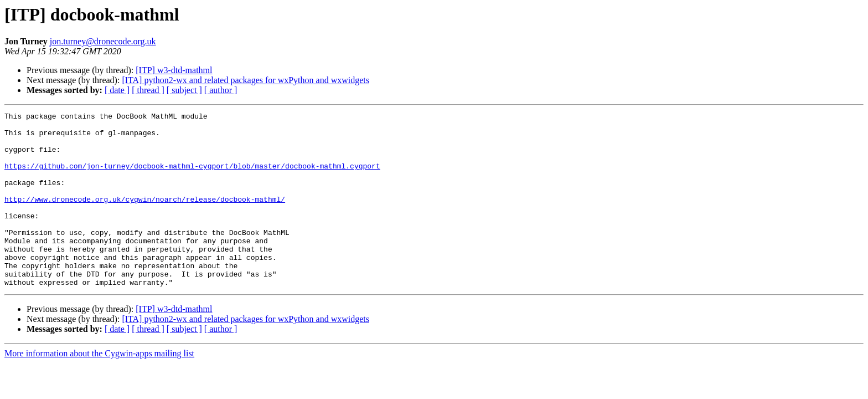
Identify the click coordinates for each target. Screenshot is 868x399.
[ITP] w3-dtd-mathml (174, 70)
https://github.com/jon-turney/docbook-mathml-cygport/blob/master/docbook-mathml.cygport (192, 177)
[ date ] (117, 90)
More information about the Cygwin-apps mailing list (99, 388)
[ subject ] (184, 90)
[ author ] (221, 90)
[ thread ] (148, 90)
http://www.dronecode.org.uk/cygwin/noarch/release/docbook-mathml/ (145, 217)
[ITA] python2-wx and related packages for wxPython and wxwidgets (246, 80)
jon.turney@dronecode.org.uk (103, 41)
